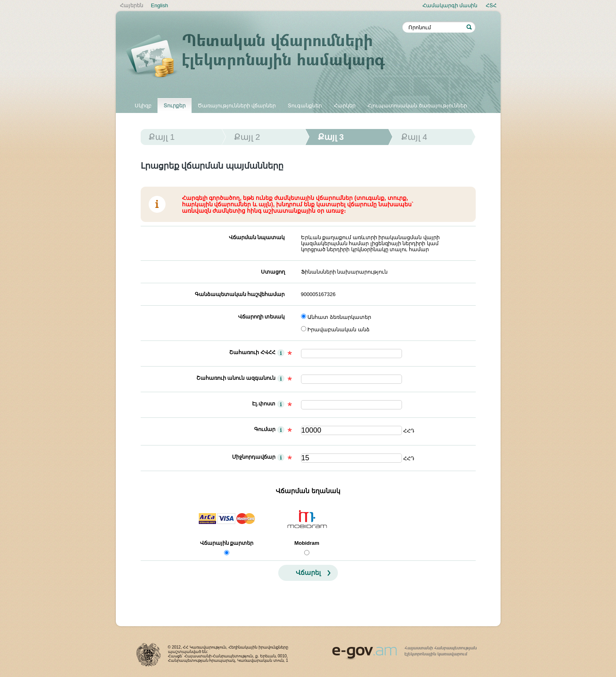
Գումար (265, 429)
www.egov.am (404, 649)
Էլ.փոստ (264, 404)
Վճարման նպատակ (257, 237)
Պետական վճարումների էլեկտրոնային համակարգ (264, 57)
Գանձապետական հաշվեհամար (240, 294)
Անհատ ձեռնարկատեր (339, 317)
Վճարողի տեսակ (262, 317)
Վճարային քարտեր (227, 543)
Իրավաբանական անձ (338, 329)
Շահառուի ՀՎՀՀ (252, 352)
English (160, 5)
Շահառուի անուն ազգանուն (236, 378)
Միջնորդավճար (254, 457)
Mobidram (307, 543)
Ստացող (273, 272)
